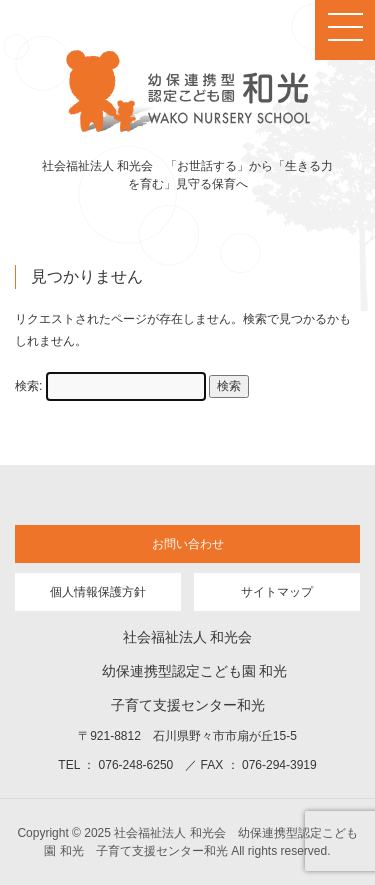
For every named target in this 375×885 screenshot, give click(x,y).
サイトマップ (277, 592)
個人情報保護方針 (98, 592)
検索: (28, 386)
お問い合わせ (188, 544)
